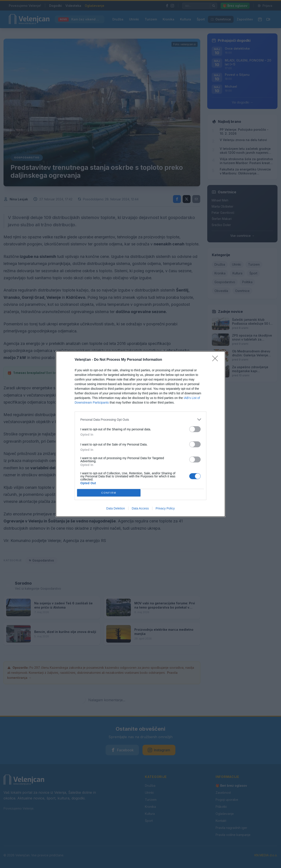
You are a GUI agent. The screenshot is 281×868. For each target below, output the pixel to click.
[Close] (216, 360)
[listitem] (140, 420)
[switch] (195, 429)
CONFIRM (109, 493)
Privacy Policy (165, 508)
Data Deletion (116, 508)
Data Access (140, 508)
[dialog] (140, 434)
